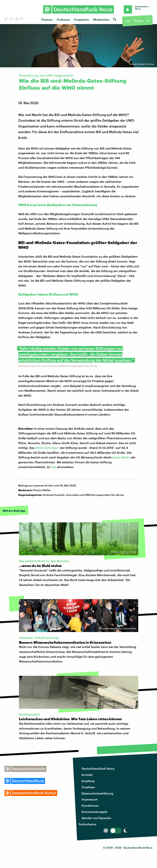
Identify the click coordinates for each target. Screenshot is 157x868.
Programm (82, 19)
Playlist (139, 21)
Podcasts (63, 19)
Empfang (88, 781)
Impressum (90, 799)
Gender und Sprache (96, 818)
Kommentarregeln (95, 812)
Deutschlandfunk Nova (98, 768)
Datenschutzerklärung (97, 793)
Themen (47, 19)
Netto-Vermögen (47, 448)
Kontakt (87, 775)
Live (128, 21)
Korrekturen (90, 805)
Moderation (101, 19)
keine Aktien (121, 457)
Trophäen (88, 787)
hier (54, 467)
